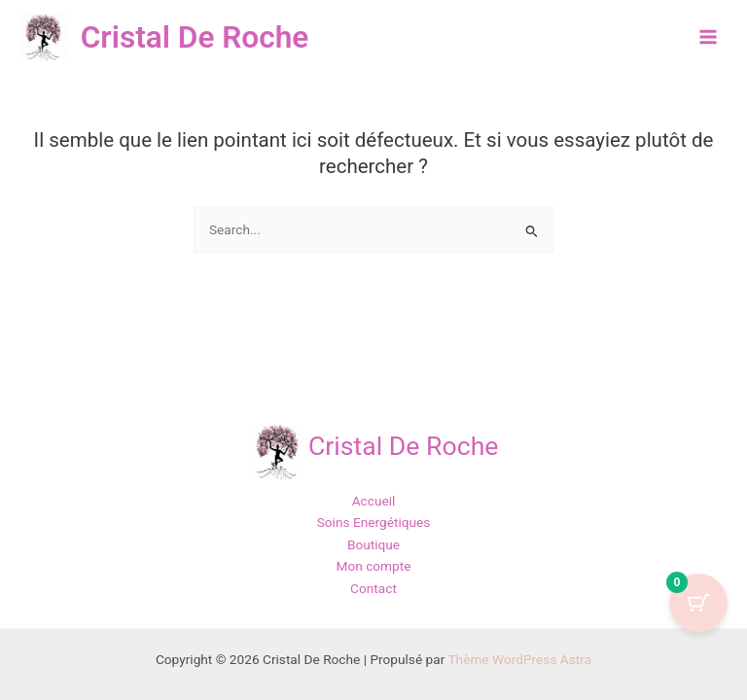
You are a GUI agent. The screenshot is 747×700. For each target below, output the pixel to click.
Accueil (374, 501)
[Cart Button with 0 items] (698, 603)
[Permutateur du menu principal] (709, 37)
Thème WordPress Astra (519, 659)
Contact (373, 588)
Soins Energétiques (374, 522)
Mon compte (373, 566)
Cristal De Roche (200, 37)
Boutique (373, 544)
